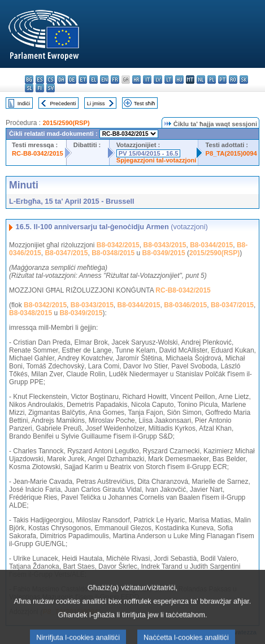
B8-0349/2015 (164, 253)
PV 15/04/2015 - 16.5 (149, 153)
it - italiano (147, 80)
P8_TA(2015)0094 (231, 153)
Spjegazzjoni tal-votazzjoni (157, 160)
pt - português (222, 80)
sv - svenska (51, 88)
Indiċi (24, 103)
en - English (104, 80)
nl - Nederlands (201, 80)
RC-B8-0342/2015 (38, 153)
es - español (40, 80)
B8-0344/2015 (211, 245)
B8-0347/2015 (66, 253)
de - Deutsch (72, 80)
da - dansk (61, 80)
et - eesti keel (83, 80)
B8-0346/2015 (185, 305)
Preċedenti (63, 103)
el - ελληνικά (94, 80)
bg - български (29, 80)
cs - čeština (51, 80)
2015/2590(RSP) (66, 123)
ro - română (233, 80)
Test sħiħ (145, 103)
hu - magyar (179, 80)
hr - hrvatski (136, 80)
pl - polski (212, 80)
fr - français (115, 80)
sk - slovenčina (244, 80)
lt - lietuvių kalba (169, 80)
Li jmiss (96, 103)
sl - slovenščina (29, 88)
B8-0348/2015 (113, 253)
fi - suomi (40, 88)
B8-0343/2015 (164, 245)
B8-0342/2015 (118, 245)
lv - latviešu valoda (158, 80)
